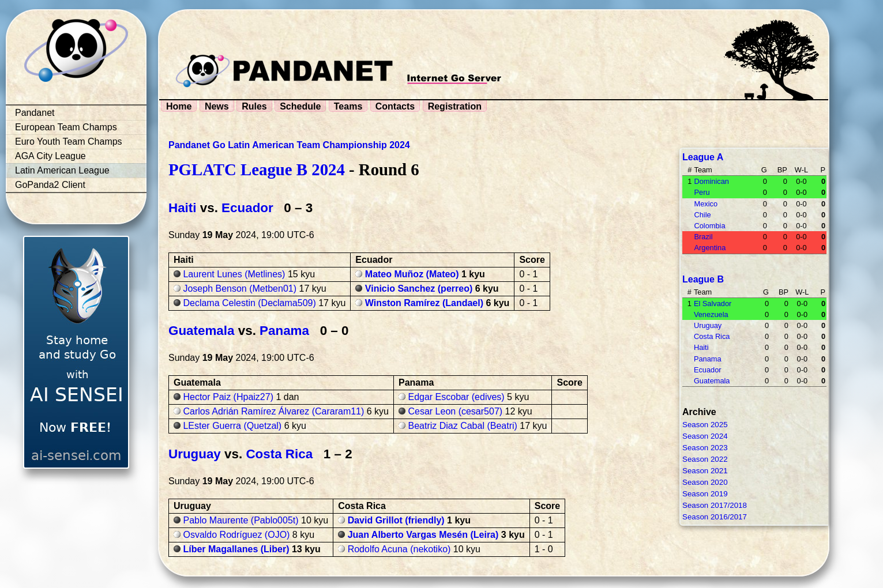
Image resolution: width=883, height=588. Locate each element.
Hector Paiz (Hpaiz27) (228, 397)
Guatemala (202, 331)
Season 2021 (705, 471)
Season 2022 (705, 459)
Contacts (395, 106)
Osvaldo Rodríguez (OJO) (236, 535)
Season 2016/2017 (715, 517)
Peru (702, 192)
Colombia (709, 226)
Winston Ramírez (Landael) (424, 303)
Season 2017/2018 (715, 505)
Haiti (183, 208)
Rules (254, 106)
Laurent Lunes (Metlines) (234, 274)
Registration (455, 106)
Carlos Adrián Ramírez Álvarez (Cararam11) (273, 411)
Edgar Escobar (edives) (456, 397)
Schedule (300, 106)
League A (703, 157)
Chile (702, 215)
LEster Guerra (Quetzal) (232, 426)
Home (179, 106)
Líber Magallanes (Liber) (236, 549)
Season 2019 (705, 494)
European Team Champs (66, 127)
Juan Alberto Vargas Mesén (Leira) (423, 535)
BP (782, 170)
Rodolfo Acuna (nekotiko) (399, 549)
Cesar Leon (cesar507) (455, 411)
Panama (284, 331)
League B (703, 279)
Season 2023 (705, 448)
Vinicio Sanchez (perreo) (419, 289)
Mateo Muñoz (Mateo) (412, 274)
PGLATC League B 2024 (257, 169)
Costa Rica (279, 454)
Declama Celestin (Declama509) (249, 303)
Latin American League (62, 170)
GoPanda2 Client (50, 185)
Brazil (703, 237)
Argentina (710, 248)
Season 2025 (705, 425)
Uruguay (195, 454)
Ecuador (247, 208)
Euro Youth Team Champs (69, 142)
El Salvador (713, 304)
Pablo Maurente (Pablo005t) (241, 520)
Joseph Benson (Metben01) (240, 289)
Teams (348, 106)
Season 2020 (705, 482)
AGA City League (50, 156)
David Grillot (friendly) (396, 520)
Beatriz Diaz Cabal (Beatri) (462, 426)
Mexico (706, 204)
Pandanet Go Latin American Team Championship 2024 (289, 145)
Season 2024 (705, 436)
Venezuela (711, 314)
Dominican (711, 181)
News (217, 106)
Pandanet (35, 113)
